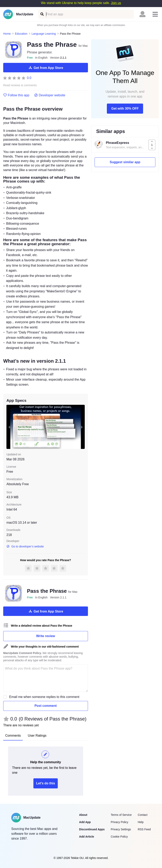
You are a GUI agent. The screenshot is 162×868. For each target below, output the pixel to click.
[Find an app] (42, 14)
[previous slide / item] (9, 427)
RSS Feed (144, 829)
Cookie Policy (119, 837)
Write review (46, 636)
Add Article (87, 837)
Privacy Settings (121, 829)
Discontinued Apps (92, 829)
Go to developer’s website (25, 546)
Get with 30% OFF (125, 108)
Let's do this (46, 783)
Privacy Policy (119, 822)
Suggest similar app (125, 162)
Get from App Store (46, 68)
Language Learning (44, 34)
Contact (142, 815)
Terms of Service (121, 815)
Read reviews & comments (20, 85)
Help (141, 822)
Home (7, 34)
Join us (116, 3)
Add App (85, 822)
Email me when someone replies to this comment (44, 697)
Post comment (45, 706)
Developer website (50, 95)
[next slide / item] (82, 427)
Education (21, 34)
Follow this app (16, 95)
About (83, 815)
